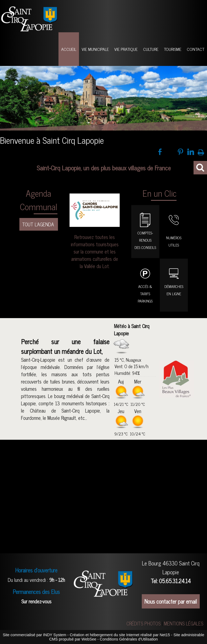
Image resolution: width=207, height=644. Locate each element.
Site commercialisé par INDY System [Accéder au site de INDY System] (34, 635)
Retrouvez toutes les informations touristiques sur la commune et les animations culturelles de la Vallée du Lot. (95, 251)
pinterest (180, 152)
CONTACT (196, 49)
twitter (170, 152)
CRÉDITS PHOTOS (144, 623)
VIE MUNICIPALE (95, 49)
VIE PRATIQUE (126, 49)
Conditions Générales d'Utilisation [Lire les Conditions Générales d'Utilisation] (129, 639)
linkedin (191, 152)
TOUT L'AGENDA (39, 224)
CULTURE (151, 49)
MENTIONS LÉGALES (184, 623)
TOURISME (173, 49)
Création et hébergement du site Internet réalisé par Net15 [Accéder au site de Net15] (120, 635)
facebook (160, 152)
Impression (201, 151)
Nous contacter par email (171, 601)
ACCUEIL (69, 49)
